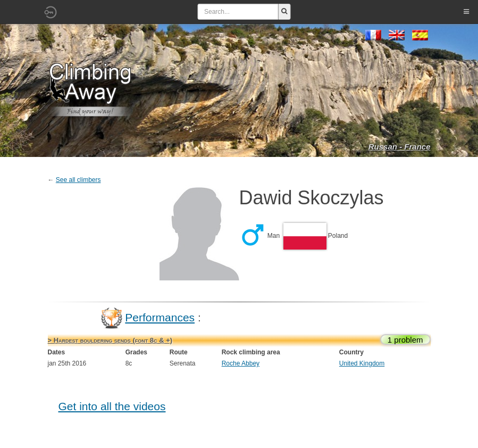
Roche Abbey (241, 363)
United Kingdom (362, 363)
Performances (160, 317)
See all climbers (78, 180)
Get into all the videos (112, 406)
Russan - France (400, 147)
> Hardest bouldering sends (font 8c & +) (110, 340)
